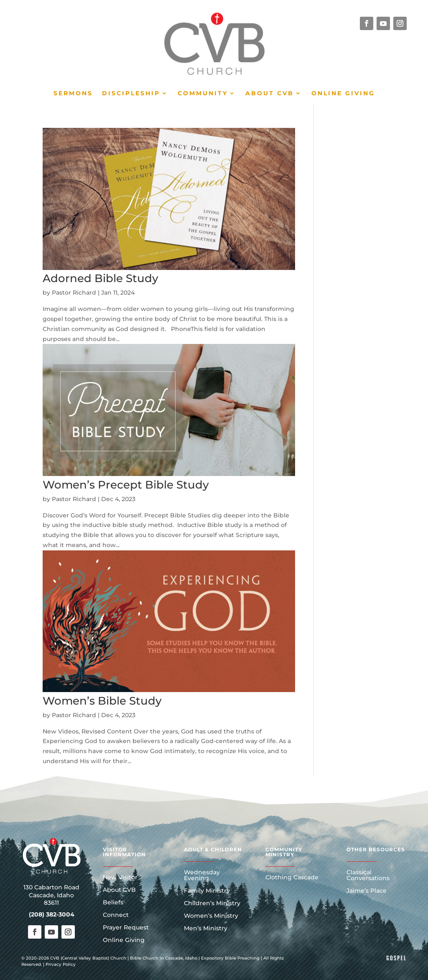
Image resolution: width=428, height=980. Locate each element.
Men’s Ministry (206, 929)
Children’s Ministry (212, 904)
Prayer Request (126, 928)
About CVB (270, 94)
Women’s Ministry (211, 916)
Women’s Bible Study (102, 701)
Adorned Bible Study (101, 278)
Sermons (73, 94)
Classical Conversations (368, 876)
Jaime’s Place (367, 891)
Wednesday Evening (202, 876)
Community (203, 94)
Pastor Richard (74, 293)
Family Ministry (207, 891)
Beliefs (113, 903)
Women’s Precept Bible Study (126, 485)
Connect (116, 915)
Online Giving (343, 94)
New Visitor (120, 878)
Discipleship (131, 94)
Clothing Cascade (292, 878)
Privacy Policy (61, 964)
